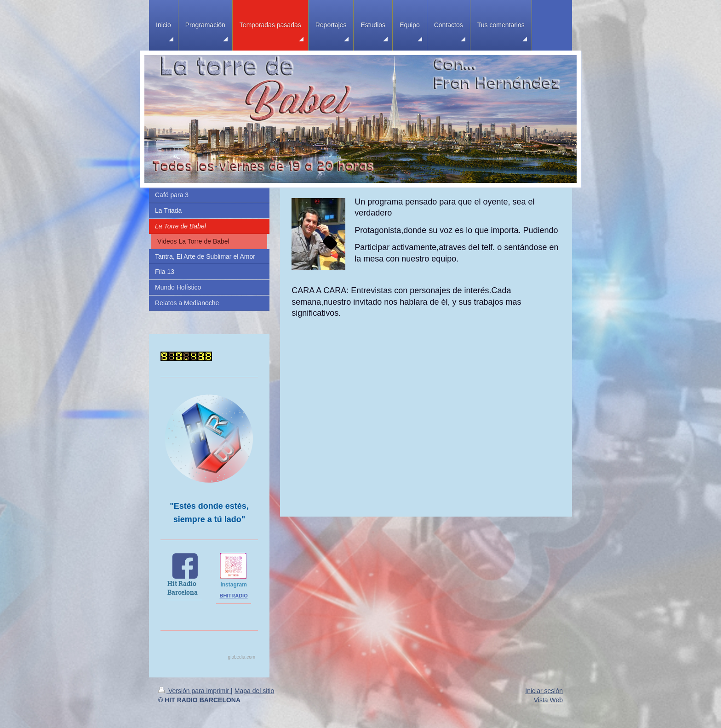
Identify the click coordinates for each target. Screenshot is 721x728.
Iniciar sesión (544, 691)
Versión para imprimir (195, 691)
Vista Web (548, 700)
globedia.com (242, 657)
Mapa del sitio (254, 691)
